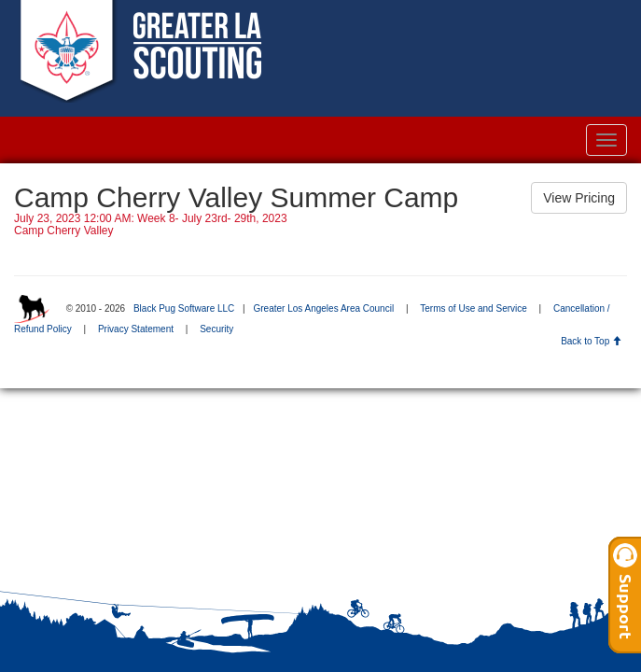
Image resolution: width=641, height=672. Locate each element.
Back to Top (591, 341)
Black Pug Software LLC (184, 308)
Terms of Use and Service (474, 308)
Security (216, 329)
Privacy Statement (136, 329)
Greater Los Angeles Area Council (323, 308)
